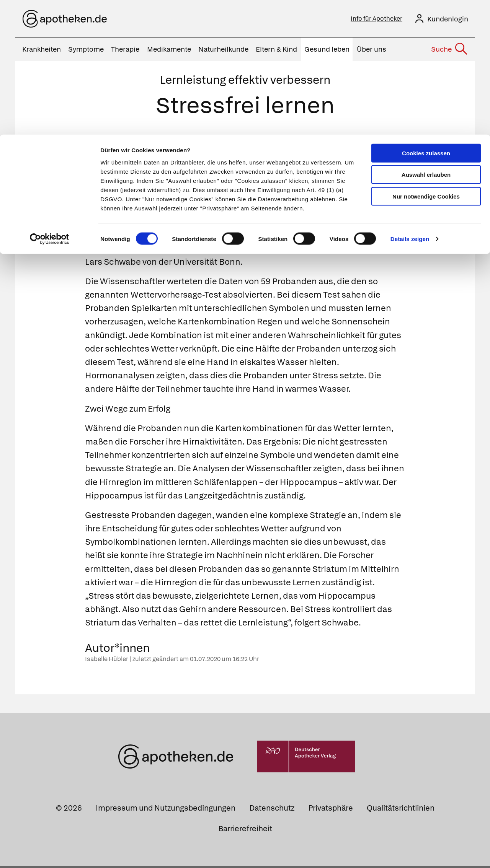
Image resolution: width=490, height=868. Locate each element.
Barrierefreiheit (245, 831)
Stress (256, 210)
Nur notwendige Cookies (426, 62)
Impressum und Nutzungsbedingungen (166, 810)
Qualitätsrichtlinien (401, 810)
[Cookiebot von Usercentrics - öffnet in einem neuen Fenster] (50, 105)
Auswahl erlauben (426, 40)
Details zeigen (410, 105)
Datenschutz (272, 810)
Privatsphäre (331, 810)
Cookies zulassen (426, 19)
